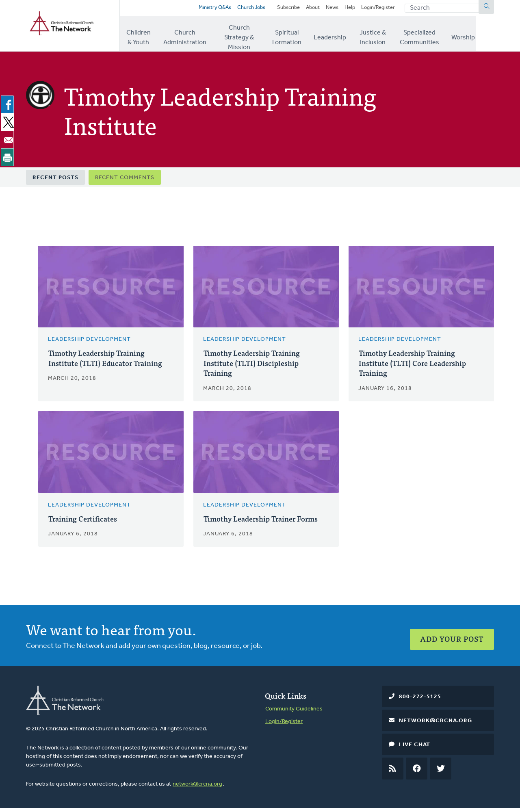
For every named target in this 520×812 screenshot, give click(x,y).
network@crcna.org (197, 788)
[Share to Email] (9, 142)
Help (346, 9)
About (305, 9)
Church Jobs (237, 9)
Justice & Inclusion (385, 36)
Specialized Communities (437, 36)
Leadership (341, 36)
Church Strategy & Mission (244, 36)
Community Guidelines (294, 713)
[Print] (9, 159)
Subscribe (279, 9)
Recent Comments (125, 180)
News (326, 9)
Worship (482, 36)
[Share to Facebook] (9, 107)
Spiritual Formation (297, 36)
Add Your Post (452, 639)
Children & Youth (140, 36)
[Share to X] (9, 124)
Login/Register (376, 9)
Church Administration (188, 36)
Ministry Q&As (197, 9)
